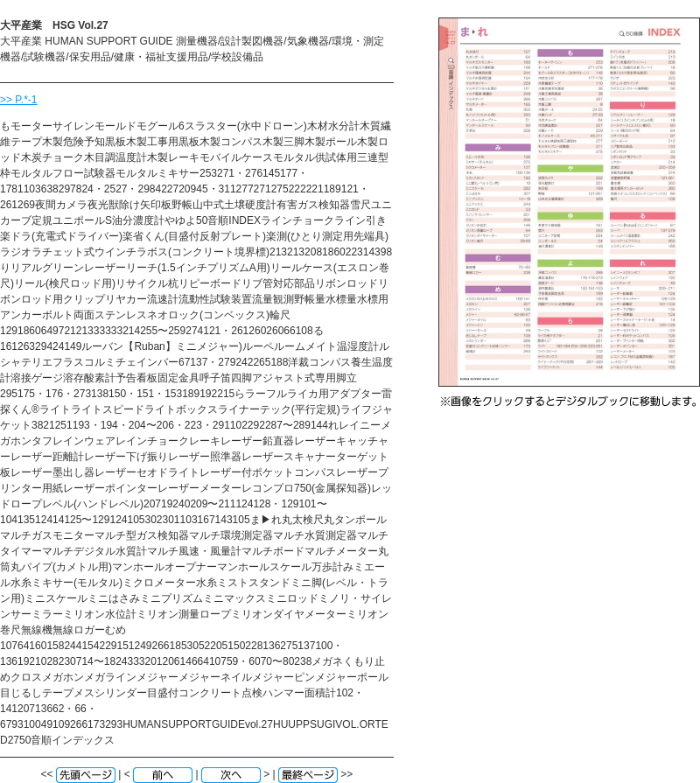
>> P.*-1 (18, 100)
